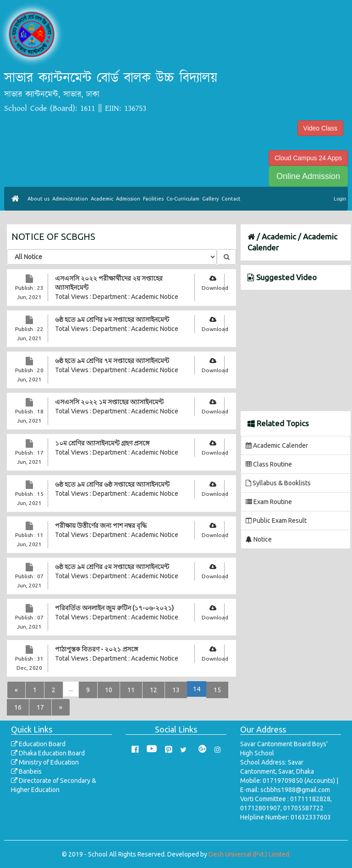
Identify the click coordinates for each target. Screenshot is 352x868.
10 (109, 690)
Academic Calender (277, 445)
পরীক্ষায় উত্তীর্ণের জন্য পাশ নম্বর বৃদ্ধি (101, 526)
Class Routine (269, 464)
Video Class (320, 128)
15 (217, 690)
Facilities (153, 199)
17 (40, 707)
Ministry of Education (45, 762)
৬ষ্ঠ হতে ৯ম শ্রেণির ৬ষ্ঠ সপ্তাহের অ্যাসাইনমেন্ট (112, 484)
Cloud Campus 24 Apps (308, 158)
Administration (70, 199)
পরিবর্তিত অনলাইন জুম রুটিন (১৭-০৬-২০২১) (114, 608)
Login (340, 199)
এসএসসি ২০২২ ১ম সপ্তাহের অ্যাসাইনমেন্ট (109, 402)
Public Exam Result (276, 521)
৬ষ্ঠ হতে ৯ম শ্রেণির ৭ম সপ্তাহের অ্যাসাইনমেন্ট (112, 361)
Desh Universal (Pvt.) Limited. (250, 854)
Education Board (38, 744)
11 (131, 690)
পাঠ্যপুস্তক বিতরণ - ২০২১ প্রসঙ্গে (96, 649)
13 (176, 690)
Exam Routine (269, 502)
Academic (102, 199)
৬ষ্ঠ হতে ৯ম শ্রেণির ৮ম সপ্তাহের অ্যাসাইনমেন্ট (112, 320)
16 (18, 707)
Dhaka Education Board (48, 753)
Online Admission (308, 176)
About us (38, 199)
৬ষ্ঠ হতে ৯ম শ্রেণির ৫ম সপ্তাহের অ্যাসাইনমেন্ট (112, 567)
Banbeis (26, 771)
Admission (128, 199)
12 (154, 690)
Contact (231, 199)
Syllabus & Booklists (278, 483)
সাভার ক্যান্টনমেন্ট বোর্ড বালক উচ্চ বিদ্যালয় (111, 78)
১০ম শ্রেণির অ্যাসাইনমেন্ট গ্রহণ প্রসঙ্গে (102, 443)
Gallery (210, 199)
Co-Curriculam (183, 199)
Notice (259, 539)
